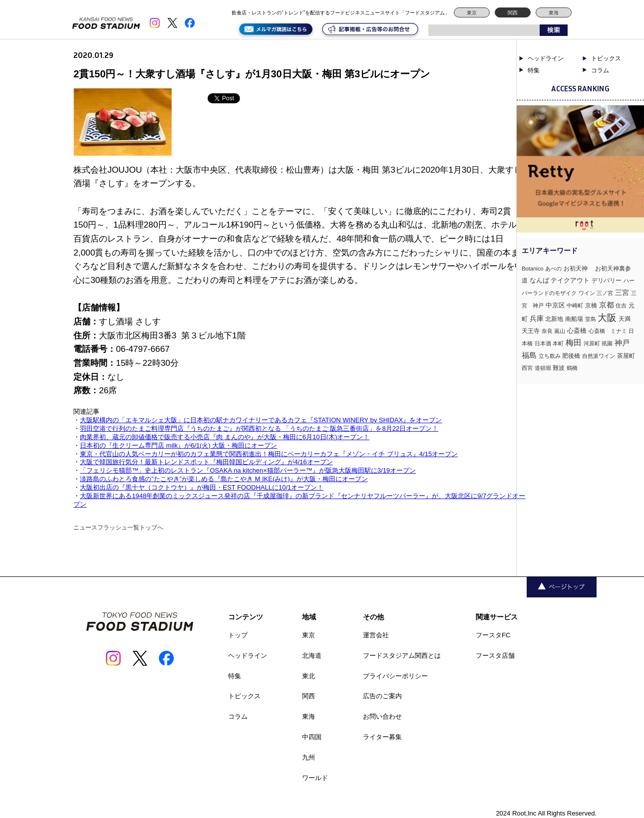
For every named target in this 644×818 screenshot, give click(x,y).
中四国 (312, 737)
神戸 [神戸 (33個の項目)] (622, 343)
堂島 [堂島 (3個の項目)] (591, 319)
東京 (472, 13)
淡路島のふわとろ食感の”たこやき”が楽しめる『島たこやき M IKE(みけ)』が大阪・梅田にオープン (224, 479)
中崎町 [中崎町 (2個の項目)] (575, 305)
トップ (238, 635)
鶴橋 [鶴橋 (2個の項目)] (572, 368)
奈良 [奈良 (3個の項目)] (547, 331)
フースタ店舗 (495, 656)
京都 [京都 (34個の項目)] (607, 305)
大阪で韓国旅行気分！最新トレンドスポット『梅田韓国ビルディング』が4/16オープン (206, 462)
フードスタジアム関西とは (402, 656)
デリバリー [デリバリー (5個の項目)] (607, 280)
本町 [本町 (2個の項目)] (558, 343)
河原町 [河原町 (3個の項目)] (592, 343)
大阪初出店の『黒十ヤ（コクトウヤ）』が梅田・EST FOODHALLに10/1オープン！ (202, 487)
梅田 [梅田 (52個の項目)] (574, 342)
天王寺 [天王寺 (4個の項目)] (531, 331)
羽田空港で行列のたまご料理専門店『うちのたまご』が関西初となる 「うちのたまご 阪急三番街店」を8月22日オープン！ (259, 428)
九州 (309, 757)
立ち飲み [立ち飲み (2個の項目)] (550, 356)
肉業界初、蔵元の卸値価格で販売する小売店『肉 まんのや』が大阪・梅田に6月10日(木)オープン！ (225, 437)
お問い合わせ (382, 716)
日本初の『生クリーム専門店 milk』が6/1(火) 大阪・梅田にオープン (178, 445)
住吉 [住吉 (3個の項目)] (621, 305)
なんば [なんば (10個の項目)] (539, 280)
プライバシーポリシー (395, 676)
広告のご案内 (382, 696)
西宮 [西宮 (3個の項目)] (527, 368)
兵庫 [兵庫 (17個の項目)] (537, 318)
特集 (534, 70)
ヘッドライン (546, 58)
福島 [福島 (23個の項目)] (529, 355)
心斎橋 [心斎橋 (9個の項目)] (577, 331)
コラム (600, 70)
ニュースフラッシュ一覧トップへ (118, 528)
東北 (309, 676)
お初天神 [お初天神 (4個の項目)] (579, 268)
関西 (513, 13)
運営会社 (376, 635)
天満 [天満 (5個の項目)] (625, 319)
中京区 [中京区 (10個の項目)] (555, 305)
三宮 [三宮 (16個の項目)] (622, 292)
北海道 (312, 656)
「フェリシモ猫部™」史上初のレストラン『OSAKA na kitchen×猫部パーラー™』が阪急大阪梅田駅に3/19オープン (248, 470)
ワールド (315, 778)
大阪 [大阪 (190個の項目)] (607, 318)
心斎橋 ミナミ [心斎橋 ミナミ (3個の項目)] (608, 331)
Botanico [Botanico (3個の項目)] (533, 269)
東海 (554, 13)
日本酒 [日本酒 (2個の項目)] (543, 343)
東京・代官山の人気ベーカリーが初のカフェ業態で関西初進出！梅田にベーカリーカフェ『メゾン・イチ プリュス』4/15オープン (269, 454)
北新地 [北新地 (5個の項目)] (554, 319)
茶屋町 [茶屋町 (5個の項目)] (626, 356)
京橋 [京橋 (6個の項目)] (591, 305)
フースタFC (493, 635)
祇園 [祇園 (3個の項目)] (607, 343)
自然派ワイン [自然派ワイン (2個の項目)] (599, 356)
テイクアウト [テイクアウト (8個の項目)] (570, 280)
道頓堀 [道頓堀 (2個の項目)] (543, 368)
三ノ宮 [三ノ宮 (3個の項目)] (605, 293)
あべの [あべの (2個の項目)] (553, 269)
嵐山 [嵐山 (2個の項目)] (560, 331)
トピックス (606, 58)
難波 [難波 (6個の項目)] (559, 368)
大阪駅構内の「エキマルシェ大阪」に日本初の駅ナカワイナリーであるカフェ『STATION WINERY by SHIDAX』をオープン (261, 420)
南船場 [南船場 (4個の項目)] (574, 319)
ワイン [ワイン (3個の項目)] (587, 293)
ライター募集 (382, 737)
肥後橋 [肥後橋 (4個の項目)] (571, 356)
